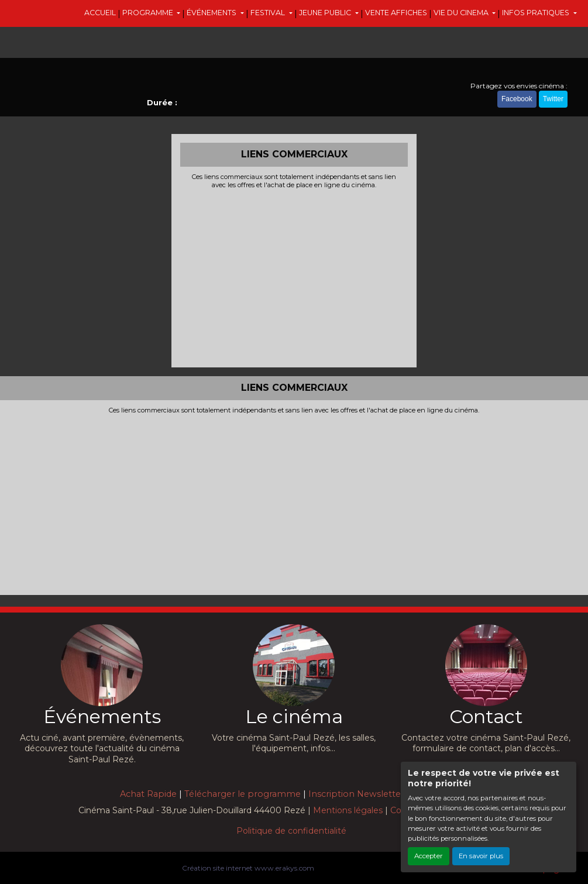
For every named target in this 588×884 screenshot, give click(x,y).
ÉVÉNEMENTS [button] (212, 13)
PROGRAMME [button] (149, 13)
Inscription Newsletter (356, 794)
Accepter (429, 856)
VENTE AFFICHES (396, 13)
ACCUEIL (100, 13)
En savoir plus (481, 856)
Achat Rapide (148, 794)
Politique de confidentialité (291, 831)
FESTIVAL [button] (269, 13)
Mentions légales (348, 810)
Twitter (553, 99)
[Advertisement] (294, 277)
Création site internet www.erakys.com (248, 868)
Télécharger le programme (243, 794)
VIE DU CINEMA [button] (462, 13)
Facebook (517, 99)
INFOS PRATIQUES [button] (537, 13)
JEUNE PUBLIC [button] (326, 13)
